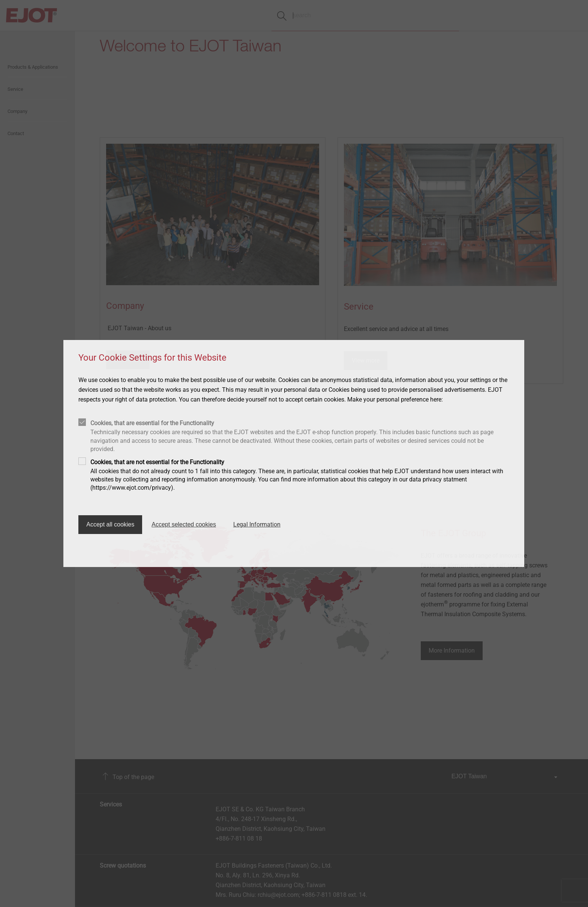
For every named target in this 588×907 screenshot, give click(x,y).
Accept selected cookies (184, 524)
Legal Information (257, 524)
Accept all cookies (110, 524)
